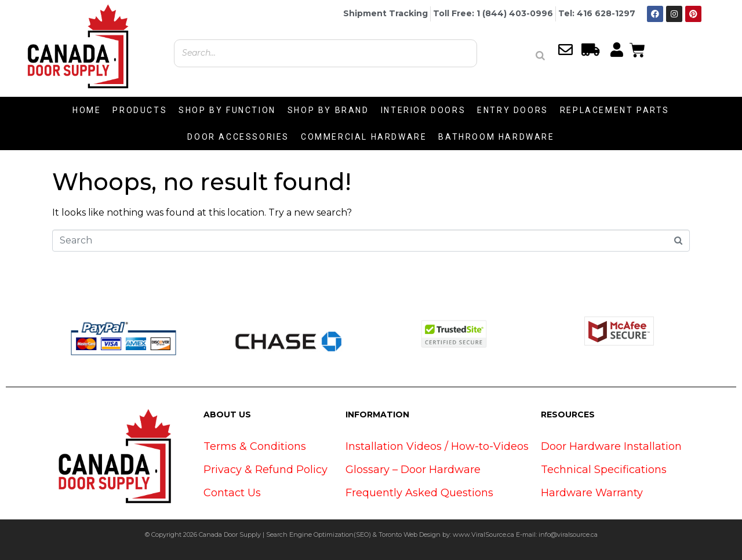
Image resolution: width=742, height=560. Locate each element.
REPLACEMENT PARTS (615, 110)
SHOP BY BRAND (328, 110)
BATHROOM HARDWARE (496, 137)
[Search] (540, 56)
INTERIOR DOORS (423, 110)
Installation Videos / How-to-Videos (437, 446)
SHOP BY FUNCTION (227, 110)
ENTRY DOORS (513, 110)
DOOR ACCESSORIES (238, 137)
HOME (87, 110)
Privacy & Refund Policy (265, 470)
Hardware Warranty (592, 493)
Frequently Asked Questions (419, 493)
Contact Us (232, 493)
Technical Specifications (604, 470)
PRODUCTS (140, 110)
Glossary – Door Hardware (413, 470)
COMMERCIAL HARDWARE (364, 137)
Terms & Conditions (255, 446)
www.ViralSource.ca (483, 534)
